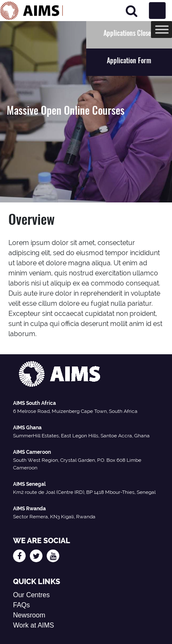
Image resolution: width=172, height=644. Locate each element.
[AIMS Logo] (32, 11)
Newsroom (29, 615)
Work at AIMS (34, 625)
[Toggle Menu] (162, 29)
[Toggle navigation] (157, 11)
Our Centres (31, 595)
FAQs (21, 605)
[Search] (132, 11)
